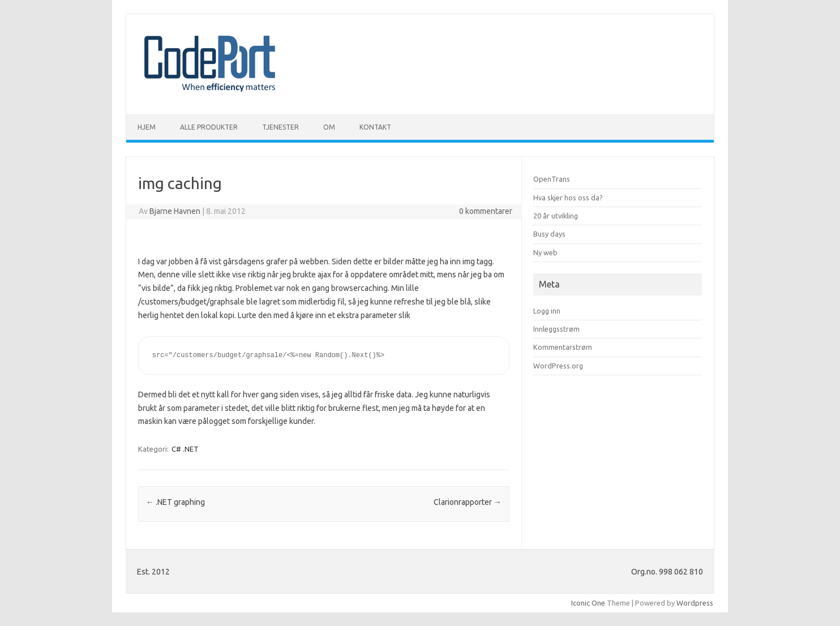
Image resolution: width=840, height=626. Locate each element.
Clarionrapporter (468, 502)
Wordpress (695, 603)
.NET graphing (175, 502)
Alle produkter (209, 127)
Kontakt (375, 127)
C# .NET (185, 449)
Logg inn (547, 311)
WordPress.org (558, 366)
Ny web (545, 252)
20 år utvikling (556, 216)
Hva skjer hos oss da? (568, 198)
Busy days (549, 234)
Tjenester (280, 127)
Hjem (147, 127)
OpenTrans (552, 179)
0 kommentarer (486, 211)
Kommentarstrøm (563, 347)
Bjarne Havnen (175, 211)
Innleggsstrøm (556, 329)
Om (329, 127)
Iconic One (588, 603)
